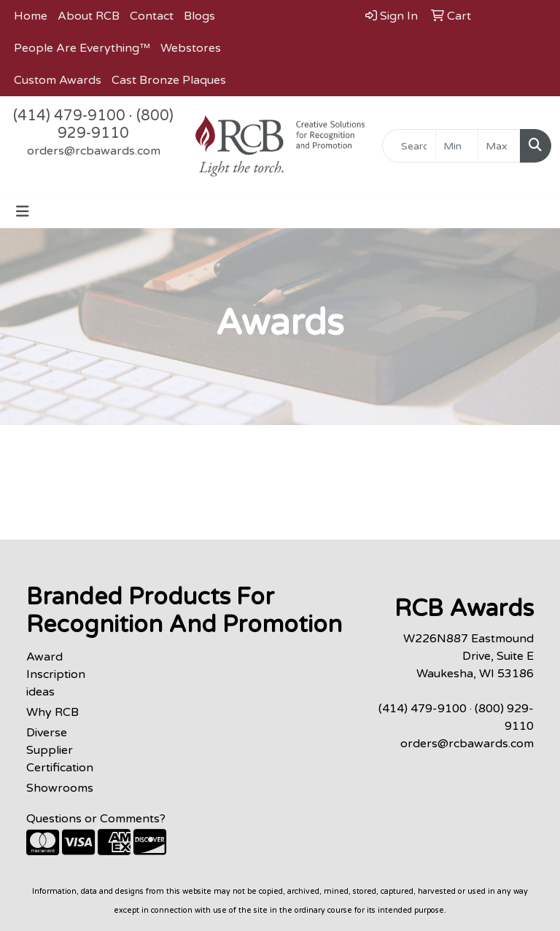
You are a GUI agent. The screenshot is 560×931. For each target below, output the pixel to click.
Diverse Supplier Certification (60, 750)
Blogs (199, 16)
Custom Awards (58, 80)
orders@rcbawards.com (94, 151)
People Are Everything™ (82, 48)
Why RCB (52, 712)
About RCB (89, 16)
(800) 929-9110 (116, 125)
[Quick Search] (409, 146)
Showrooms (60, 788)
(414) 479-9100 (69, 116)
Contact (152, 16)
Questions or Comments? (96, 819)
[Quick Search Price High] (499, 146)
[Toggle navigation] (23, 212)
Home (31, 16)
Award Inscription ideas (56, 674)
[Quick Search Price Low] (457, 146)
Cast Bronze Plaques (169, 80)
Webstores (191, 48)
